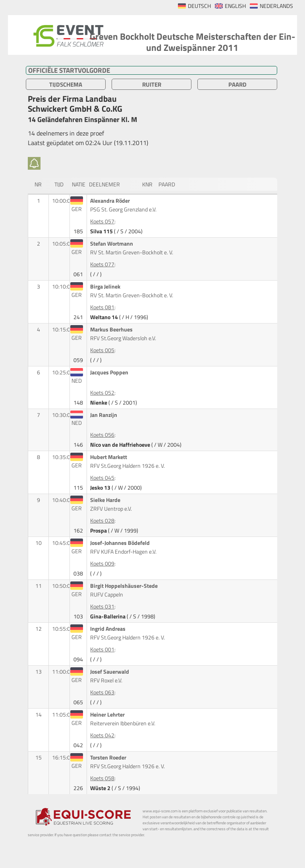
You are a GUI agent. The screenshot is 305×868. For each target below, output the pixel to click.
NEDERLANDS (276, 6)
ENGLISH (235, 6)
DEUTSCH (199, 6)
